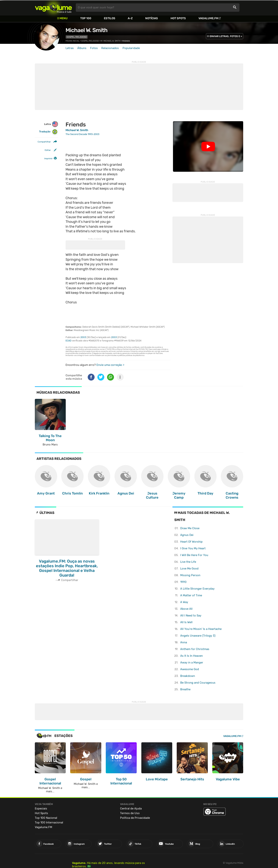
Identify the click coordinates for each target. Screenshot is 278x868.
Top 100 (86, 18)
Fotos (94, 48)
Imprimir (48, 158)
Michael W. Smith (86, 30)
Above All (186, 609)
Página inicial (73, 41)
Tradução (48, 132)
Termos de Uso (130, 813)
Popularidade (131, 48)
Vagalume (53, 8)
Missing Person (190, 575)
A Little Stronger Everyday (197, 589)
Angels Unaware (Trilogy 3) (198, 636)
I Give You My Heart (193, 548)
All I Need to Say (191, 616)
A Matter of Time (191, 595)
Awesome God (190, 669)
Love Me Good (189, 569)
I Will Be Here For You (194, 555)
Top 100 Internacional (49, 823)
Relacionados (110, 48)
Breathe (185, 689)
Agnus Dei (187, 535)
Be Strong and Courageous (198, 683)
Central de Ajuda (131, 809)
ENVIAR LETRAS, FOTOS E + (226, 36)
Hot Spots (178, 18)
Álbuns (82, 48)
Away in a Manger (192, 663)
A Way (184, 602)
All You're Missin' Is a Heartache (201, 629)
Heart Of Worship (191, 542)
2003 (83, 337)
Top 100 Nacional (46, 818)
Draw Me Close (190, 528)
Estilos (110, 18)
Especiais (41, 809)
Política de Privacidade (135, 818)
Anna (184, 642)
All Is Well (186, 622)
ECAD (68, 341)
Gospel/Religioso (77, 37)
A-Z (130, 18)
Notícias (152, 18)
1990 (183, 582)
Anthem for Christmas (195, 649)
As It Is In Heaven (192, 656)
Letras (70, 48)
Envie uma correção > (110, 365)
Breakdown (188, 676)
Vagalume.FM (208, 18)
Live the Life (188, 562)
